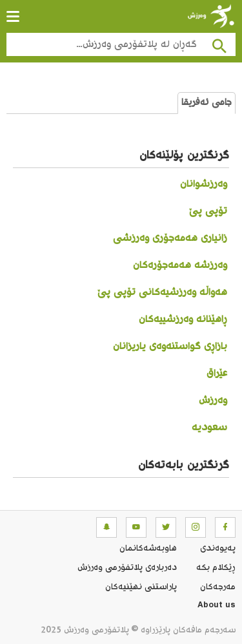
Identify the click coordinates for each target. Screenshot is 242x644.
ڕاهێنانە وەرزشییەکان (183, 320)
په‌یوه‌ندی (218, 549)
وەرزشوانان (204, 185)
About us (217, 607)
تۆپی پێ (208, 212)
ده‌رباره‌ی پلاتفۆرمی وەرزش (127, 568)
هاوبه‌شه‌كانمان (148, 549)
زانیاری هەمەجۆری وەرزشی (170, 239)
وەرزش (213, 401)
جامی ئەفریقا (207, 103)
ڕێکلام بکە (216, 568)
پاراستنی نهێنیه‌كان (141, 587)
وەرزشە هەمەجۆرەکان (180, 266)
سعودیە (209, 428)
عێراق (217, 374)
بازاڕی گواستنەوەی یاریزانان (170, 347)
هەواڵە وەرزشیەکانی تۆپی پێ (162, 293)
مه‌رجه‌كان (218, 587)
